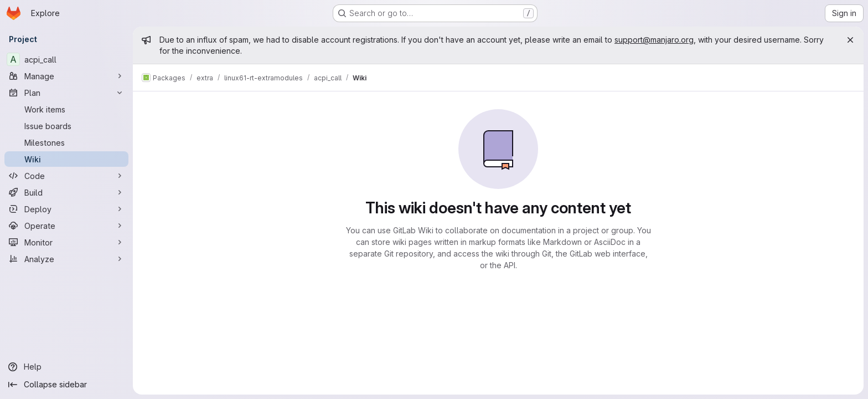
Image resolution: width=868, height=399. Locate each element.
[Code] (66, 176)
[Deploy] (66, 209)
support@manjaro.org (654, 40)
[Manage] (66, 76)
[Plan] (66, 93)
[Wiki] (66, 159)
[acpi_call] (66, 59)
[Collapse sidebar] (66, 385)
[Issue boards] (66, 126)
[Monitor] (66, 242)
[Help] (66, 367)
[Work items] (66, 109)
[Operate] (66, 226)
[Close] (850, 40)
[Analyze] (66, 259)
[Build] (66, 192)
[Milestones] (66, 142)
